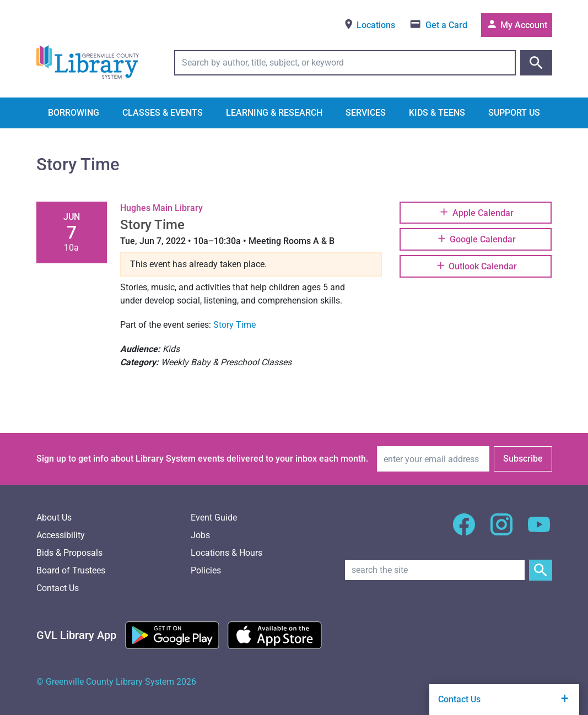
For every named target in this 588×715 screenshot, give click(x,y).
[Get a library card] (438, 25)
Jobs (200, 535)
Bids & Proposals (69, 553)
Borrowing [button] (74, 113)
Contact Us (58, 588)
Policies (206, 570)
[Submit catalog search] (536, 63)
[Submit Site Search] (541, 570)
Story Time (234, 325)
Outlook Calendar (476, 266)
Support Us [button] (514, 113)
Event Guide (214, 518)
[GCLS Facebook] (464, 531)
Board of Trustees (71, 570)
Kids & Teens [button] (437, 113)
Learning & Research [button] (274, 113)
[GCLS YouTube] (539, 531)
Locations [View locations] (369, 24)
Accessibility (61, 535)
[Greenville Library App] (76, 635)
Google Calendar (476, 239)
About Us (54, 518)
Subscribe (523, 459)
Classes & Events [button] (163, 113)
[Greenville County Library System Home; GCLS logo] (88, 63)
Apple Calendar (476, 212)
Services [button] (366, 113)
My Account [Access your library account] (516, 24)
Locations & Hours (226, 553)
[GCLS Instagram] (501, 531)
